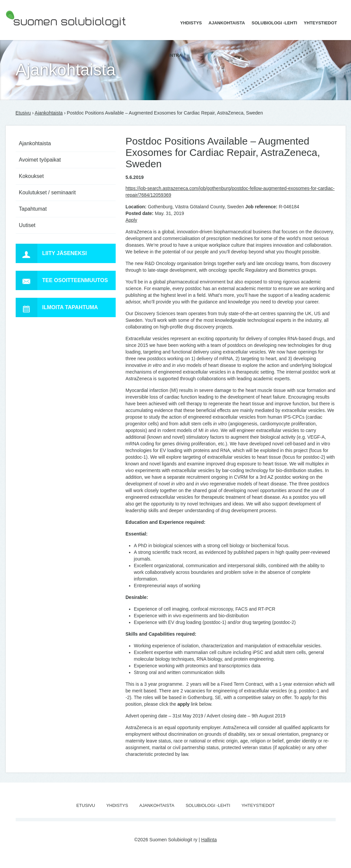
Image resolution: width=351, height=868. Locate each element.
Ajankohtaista (227, 23)
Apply (131, 220)
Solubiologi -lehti (274, 23)
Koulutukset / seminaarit (47, 192)
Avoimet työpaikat (40, 160)
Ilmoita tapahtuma (57, 307)
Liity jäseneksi (51, 253)
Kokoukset (31, 176)
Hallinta (209, 840)
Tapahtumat (33, 209)
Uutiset (27, 225)
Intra (176, 55)
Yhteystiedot (320, 23)
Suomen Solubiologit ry (30, 32)
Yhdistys (191, 23)
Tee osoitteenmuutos (62, 280)
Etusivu (23, 113)
